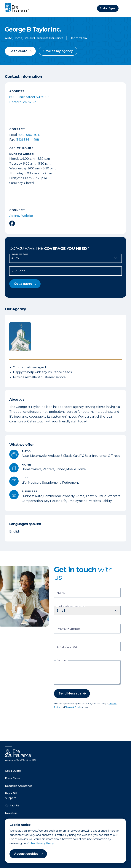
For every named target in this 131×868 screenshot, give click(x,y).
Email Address (67, 647)
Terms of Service (74, 707)
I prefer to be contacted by (71, 606)
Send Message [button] (70, 693)
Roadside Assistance (19, 786)
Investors (11, 813)
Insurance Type (20, 254)
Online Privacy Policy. (41, 843)
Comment (62, 660)
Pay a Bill (11, 793)
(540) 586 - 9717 (29, 135)
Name (61, 593)
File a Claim (12, 778)
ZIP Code (19, 271)
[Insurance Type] (65, 258)
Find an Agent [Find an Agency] (108, 8)
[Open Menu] (124, 8)
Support (10, 798)
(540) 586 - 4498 (27, 140)
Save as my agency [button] (58, 51)
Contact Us (12, 805)
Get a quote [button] (18, 51)
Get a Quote (13, 771)
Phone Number (68, 629)
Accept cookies (26, 854)
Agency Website (21, 216)
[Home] (18, 8)
